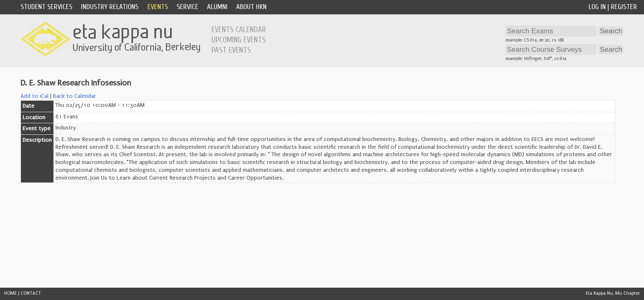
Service (187, 7)
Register (624, 7)
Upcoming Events (239, 40)
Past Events (231, 50)
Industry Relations (110, 7)
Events (158, 7)
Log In (597, 7)
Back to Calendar (75, 96)
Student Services (46, 7)
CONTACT (31, 293)
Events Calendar (239, 30)
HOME (10, 293)
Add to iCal (34, 96)
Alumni (217, 7)
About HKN (251, 7)
